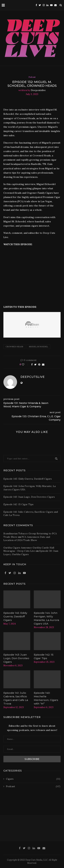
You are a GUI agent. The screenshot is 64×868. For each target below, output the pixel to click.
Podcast (32, 77)
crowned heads (14, 347)
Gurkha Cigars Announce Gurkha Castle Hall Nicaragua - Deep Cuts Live (29, 549)
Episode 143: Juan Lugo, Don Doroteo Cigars (29, 497)
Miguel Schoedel (38, 347)
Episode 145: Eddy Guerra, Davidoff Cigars (28, 479)
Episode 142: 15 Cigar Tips (18, 504)
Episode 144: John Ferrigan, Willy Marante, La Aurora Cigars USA (46, 618)
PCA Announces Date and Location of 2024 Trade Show (27, 539)
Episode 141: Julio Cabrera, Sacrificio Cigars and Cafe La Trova (16, 698)
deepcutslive (38, 90)
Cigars (33, 779)
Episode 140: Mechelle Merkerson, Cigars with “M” (46, 698)
